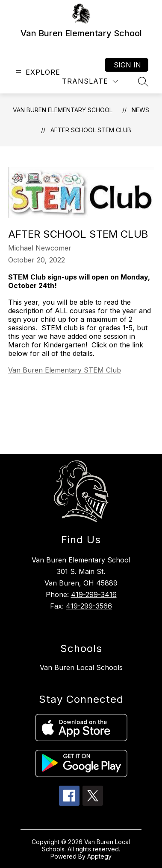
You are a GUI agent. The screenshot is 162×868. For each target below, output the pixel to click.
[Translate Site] (90, 81)
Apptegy (99, 856)
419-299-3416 (94, 594)
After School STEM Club (91, 130)
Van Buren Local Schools (81, 667)
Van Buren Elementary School (63, 110)
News (140, 110)
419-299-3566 (89, 606)
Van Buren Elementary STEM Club (65, 370)
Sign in (127, 65)
